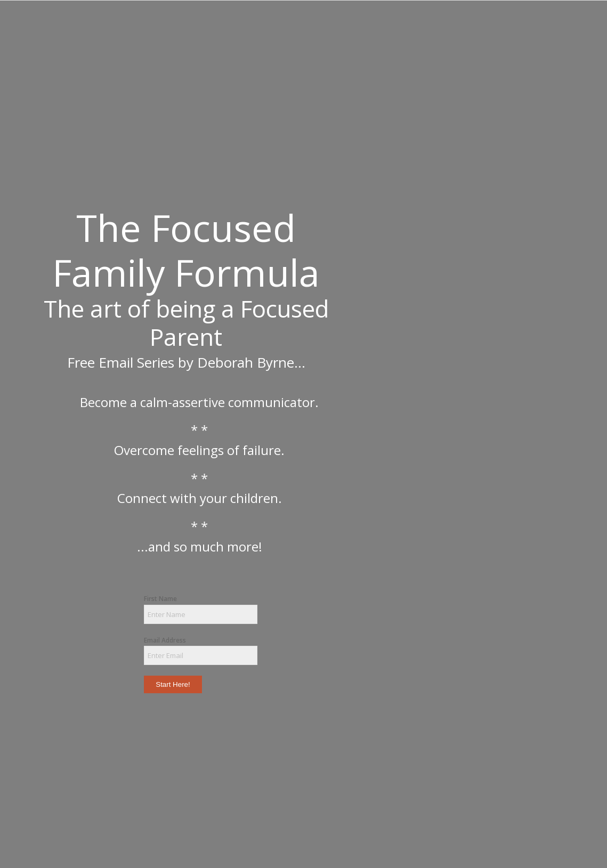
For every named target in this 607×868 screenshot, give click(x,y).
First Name (160, 599)
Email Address (165, 640)
